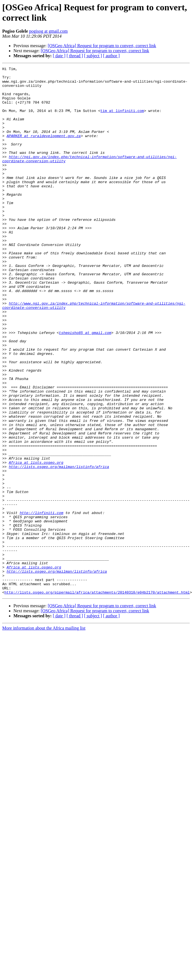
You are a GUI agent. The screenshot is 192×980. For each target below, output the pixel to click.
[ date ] (59, 56)
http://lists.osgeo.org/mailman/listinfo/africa (59, 547)
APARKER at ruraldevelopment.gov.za (44, 150)
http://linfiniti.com (41, 602)
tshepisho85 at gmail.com (85, 386)
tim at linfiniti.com (122, 120)
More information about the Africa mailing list (44, 734)
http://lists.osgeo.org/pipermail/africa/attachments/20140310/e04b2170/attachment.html (97, 698)
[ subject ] (93, 56)
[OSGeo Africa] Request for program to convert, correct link (102, 46)
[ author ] (112, 56)
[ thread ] (75, 56)
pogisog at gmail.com (48, 31)
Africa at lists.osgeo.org (36, 542)
